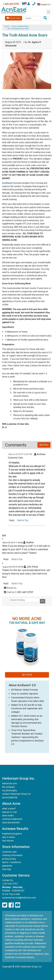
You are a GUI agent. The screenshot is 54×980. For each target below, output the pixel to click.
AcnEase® (8, 183)
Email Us (10, 588)
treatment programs (12, 834)
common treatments (12, 819)
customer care (9, 852)
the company (9, 787)
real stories (8, 841)
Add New (44, 445)
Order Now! (14, 18)
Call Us (18, 592)
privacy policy (9, 859)
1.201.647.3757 (11, 4)
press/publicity (10, 797)
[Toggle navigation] (49, 12)
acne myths (8, 816)
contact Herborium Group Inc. (17, 794)
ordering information (12, 855)
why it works (8, 837)
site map (7, 869)
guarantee (7, 866)
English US (44, 4)
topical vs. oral (9, 812)
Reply (12, 520)
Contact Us (8, 880)
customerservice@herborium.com (19, 898)
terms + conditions (12, 862)
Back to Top (23, 520)
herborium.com (10, 783)
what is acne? (9, 809)
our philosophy (10, 790)
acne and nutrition (11, 822)
